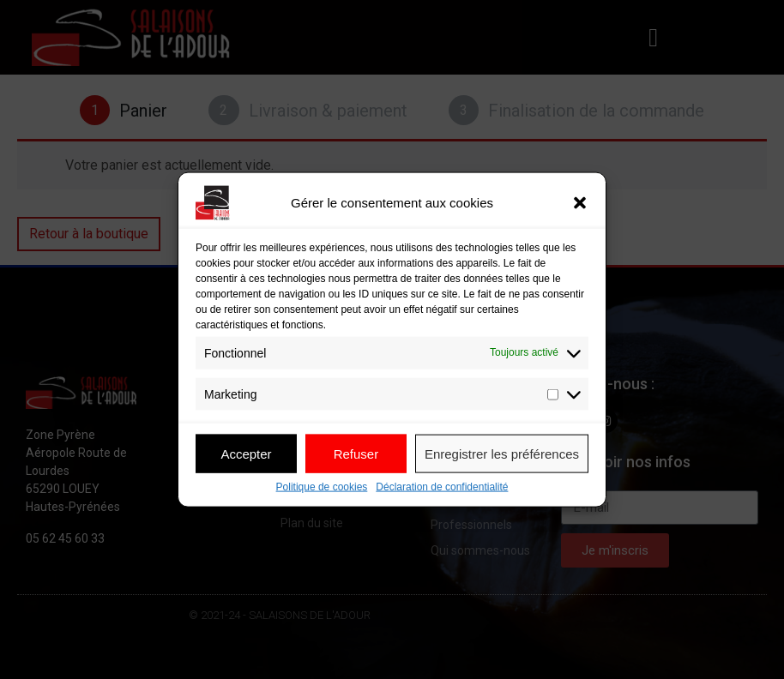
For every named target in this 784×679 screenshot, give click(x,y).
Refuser (356, 453)
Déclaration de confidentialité (442, 487)
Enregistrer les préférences (502, 453)
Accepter (246, 453)
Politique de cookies (322, 487)
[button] (580, 203)
